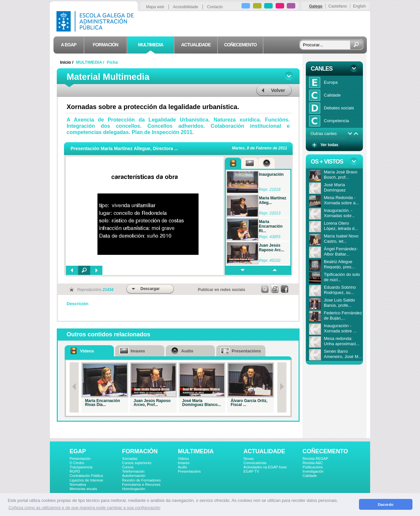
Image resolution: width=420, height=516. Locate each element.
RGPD (75, 471)
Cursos (128, 467)
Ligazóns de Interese (86, 480)
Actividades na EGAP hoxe (265, 467)
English (359, 6)
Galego (316, 6)
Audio (182, 467)
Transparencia (81, 467)
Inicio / (67, 62)
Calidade (310, 476)
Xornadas (130, 459)
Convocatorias (255, 463)
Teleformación (133, 471)
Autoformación (134, 476)
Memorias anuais (83, 489)
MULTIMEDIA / (91, 62)
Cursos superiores (137, 463)
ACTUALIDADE (264, 451)
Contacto (215, 7)
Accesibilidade (186, 7)
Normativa (78, 484)
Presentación (80, 459)
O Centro (77, 463)
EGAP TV (251, 471)
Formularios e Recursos (141, 484)
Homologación (134, 489)
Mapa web (155, 7)
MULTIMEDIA (196, 451)
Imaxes (184, 463)
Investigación (313, 471)
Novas (249, 459)
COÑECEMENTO (325, 451)
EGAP (78, 451)
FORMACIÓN (140, 451)
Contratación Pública (86, 476)
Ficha (112, 62)
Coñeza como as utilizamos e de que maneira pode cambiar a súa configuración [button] (84, 508)
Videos (183, 459)
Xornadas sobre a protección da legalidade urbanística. (153, 107)
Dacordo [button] (386, 504)
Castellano (338, 6)
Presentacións (189, 471)
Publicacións (313, 467)
